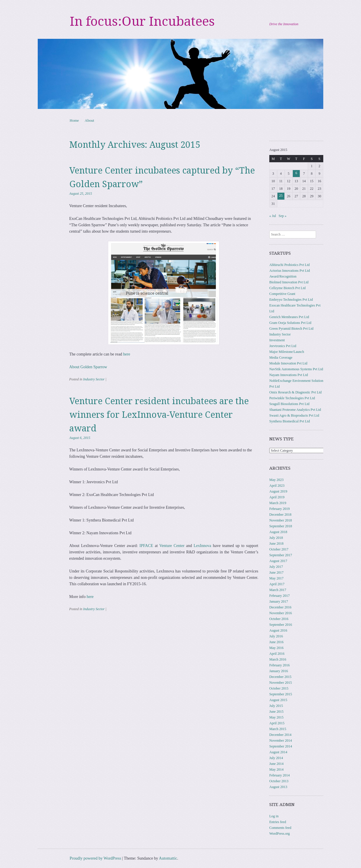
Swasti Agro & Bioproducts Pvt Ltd (294, 415)
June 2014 (276, 764)
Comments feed (280, 828)
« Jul (273, 216)
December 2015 (280, 677)
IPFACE (146, 546)
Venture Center (172, 546)
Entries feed (278, 822)
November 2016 (281, 613)
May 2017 (276, 578)
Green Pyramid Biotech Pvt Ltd (291, 329)
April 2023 (277, 486)
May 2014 (276, 769)
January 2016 (279, 671)
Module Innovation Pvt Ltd (288, 363)
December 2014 (280, 735)
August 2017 (278, 561)
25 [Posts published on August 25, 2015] (281, 196)
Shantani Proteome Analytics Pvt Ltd (295, 410)
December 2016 (280, 607)
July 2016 (276, 636)
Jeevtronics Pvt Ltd (283, 346)
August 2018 (278, 532)
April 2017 (277, 584)
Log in (274, 816)
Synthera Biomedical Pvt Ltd (290, 421)
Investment (277, 340)
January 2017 (279, 601)
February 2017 (279, 596)
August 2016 (278, 630)
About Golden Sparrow (88, 367)
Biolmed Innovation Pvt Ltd (289, 282)
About (90, 120)
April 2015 (277, 723)
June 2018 (276, 544)
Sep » (283, 216)
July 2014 (276, 758)
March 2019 (278, 503)
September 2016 (281, 625)
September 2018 (281, 526)
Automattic (168, 858)
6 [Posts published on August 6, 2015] (296, 173)
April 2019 (277, 497)
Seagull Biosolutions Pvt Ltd (289, 404)
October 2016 (279, 619)
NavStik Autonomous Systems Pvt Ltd (296, 369)
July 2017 (276, 567)
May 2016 (276, 648)
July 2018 (276, 538)
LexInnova (202, 546)
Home (74, 120)
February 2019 (279, 509)
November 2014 (281, 741)
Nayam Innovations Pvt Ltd (289, 375)
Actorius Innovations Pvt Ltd (290, 271)
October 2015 (279, 688)
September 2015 (281, 694)
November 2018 (281, 520)
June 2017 (276, 572)
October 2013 (279, 781)
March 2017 (278, 590)
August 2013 (278, 787)
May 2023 (276, 480)
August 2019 (278, 491)
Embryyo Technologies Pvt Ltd (291, 300)
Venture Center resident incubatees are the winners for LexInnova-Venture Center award (159, 415)
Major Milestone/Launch (287, 352)
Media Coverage (281, 358)
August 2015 (278, 700)
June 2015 (276, 712)
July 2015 (276, 706)
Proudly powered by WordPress (95, 858)
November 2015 (281, 683)
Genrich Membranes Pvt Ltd (289, 317)
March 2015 (278, 729)
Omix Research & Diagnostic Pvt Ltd (295, 392)
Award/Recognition (283, 276)
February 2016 (279, 665)
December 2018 (280, 515)
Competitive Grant (282, 294)
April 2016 (277, 654)
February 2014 (279, 775)
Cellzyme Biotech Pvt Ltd (287, 288)
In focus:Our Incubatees (142, 21)
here (127, 354)
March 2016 (278, 659)
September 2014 (281, 746)
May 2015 (276, 717)
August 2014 (278, 752)
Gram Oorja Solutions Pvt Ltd (290, 323)
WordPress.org (279, 834)
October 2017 (279, 549)
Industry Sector (94, 379)
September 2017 (281, 555)
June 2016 (276, 642)
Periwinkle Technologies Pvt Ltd (292, 398)
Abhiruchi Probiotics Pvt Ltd (289, 265)
